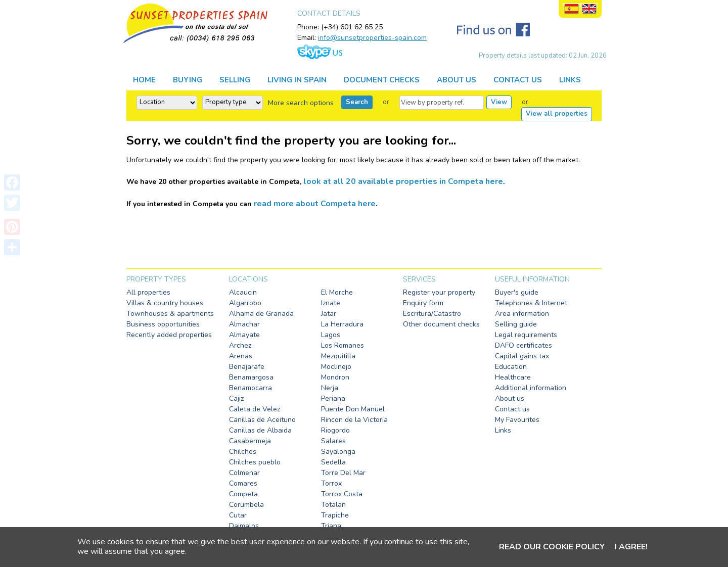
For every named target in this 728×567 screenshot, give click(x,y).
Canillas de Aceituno (262, 420)
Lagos (331, 335)
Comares (243, 483)
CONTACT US (518, 80)
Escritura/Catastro (432, 314)
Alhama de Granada (261, 314)
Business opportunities (163, 324)
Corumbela (246, 505)
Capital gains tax (522, 356)
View (499, 102)
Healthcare (513, 377)
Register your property (439, 292)
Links (503, 430)
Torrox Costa (342, 494)
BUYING (188, 80)
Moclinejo (336, 367)
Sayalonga (338, 452)
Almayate (244, 335)
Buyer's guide (517, 292)
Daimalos (244, 526)
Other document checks (441, 324)
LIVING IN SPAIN (297, 80)
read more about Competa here (315, 204)
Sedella (333, 462)
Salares (333, 441)
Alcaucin (243, 292)
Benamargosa (251, 377)
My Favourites (517, 420)
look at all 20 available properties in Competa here (403, 181)
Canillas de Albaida (260, 430)
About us (510, 398)
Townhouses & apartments (170, 314)
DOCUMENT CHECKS (382, 80)
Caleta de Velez (255, 409)
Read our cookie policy (552, 547)
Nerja (330, 388)
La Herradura (342, 324)
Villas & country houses (165, 303)
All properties (148, 292)
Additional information (531, 388)
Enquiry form (423, 303)
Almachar (244, 324)
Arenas (241, 356)
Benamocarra (251, 388)
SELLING (235, 80)
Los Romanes (343, 345)
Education (511, 367)
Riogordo (335, 430)
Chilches (243, 452)
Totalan (333, 505)
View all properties (557, 114)
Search (357, 102)
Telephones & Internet (531, 303)
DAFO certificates (524, 345)
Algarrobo (245, 303)
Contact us (512, 409)
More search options (301, 103)
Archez (240, 345)
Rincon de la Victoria (354, 420)
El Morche (337, 292)
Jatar (329, 314)
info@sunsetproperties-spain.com (372, 38)
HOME (144, 80)
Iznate (331, 303)
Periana (333, 398)
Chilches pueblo (255, 462)
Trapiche (335, 515)
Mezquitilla (338, 356)
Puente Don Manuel (353, 409)
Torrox (331, 483)
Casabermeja (250, 441)
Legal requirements (526, 335)
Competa (243, 494)
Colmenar (244, 473)
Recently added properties (169, 335)
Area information (522, 314)
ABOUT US (457, 80)
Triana (331, 526)
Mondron (335, 377)
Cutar (238, 515)
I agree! (631, 547)
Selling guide (516, 324)
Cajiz (236, 398)
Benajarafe (247, 367)
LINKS (570, 80)
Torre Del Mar (343, 473)
